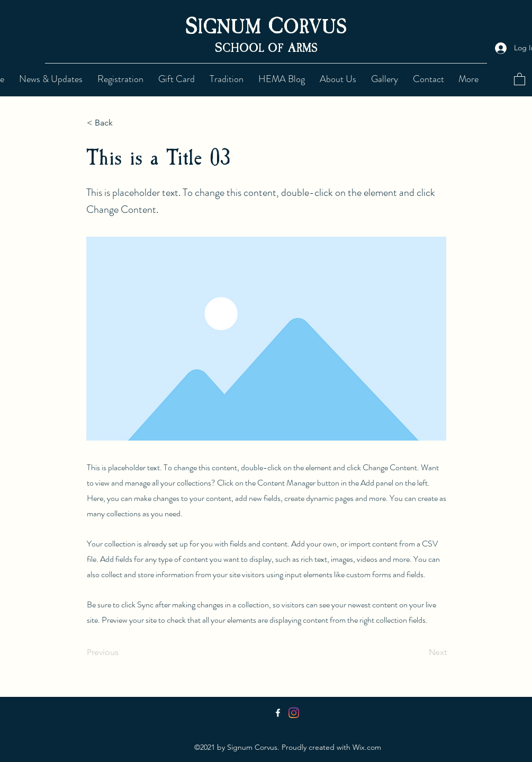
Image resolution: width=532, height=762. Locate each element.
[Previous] (122, 652)
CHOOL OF (255, 48)
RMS (307, 48)
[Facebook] (278, 713)
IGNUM (233, 27)
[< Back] (122, 123)
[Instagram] (294, 713)
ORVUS (315, 27)
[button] (229, 79)
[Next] (420, 652)
